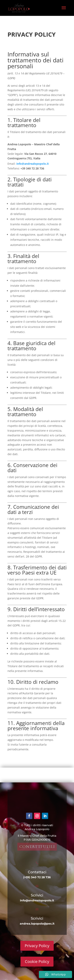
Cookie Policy (37, 961)
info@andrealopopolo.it (35, 164)
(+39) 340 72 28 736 (37, 877)
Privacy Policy (37, 946)
